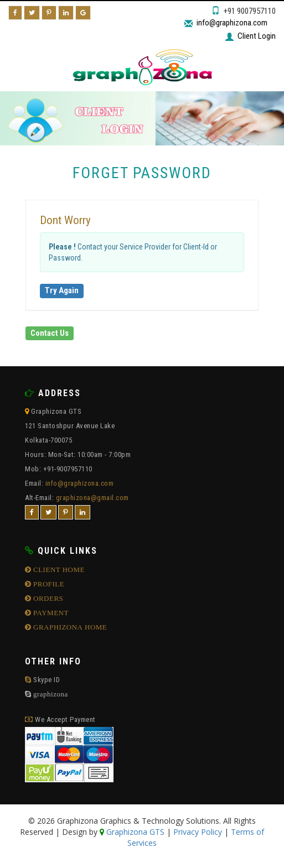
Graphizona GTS (134, 832)
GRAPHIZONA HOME (69, 627)
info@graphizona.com (232, 23)
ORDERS (48, 598)
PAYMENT (50, 613)
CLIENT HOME (58, 570)
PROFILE (48, 584)
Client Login (257, 36)
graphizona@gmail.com (92, 498)
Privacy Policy (198, 832)
